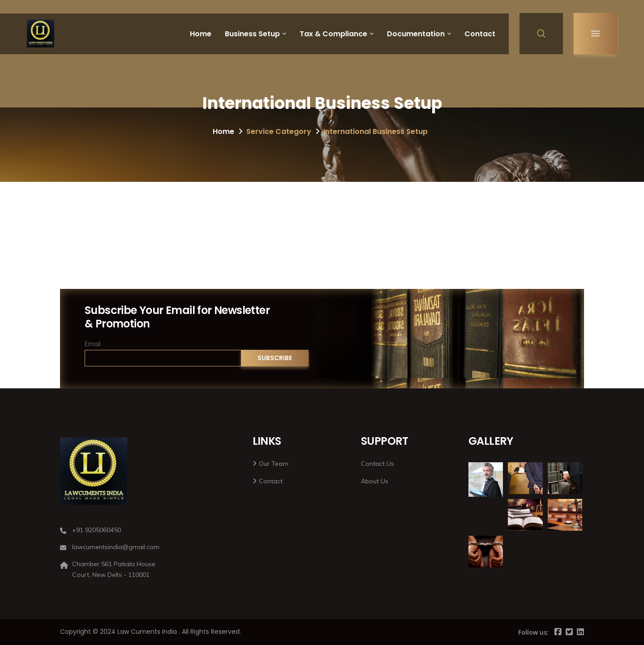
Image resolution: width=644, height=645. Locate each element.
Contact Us (378, 464)
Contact (480, 34)
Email (93, 344)
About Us (375, 481)
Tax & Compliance (333, 34)
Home (201, 34)
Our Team (274, 464)
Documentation (416, 34)
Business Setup (252, 34)
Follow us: (533, 632)
